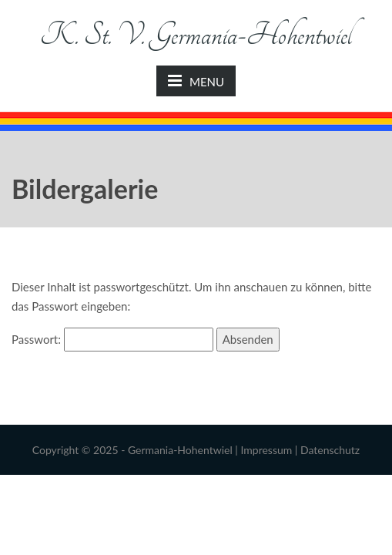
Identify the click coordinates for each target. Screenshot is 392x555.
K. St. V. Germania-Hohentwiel (196, 35)
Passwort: (112, 339)
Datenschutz (330, 450)
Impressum (266, 450)
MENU (196, 81)
